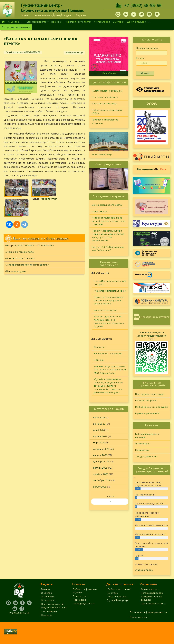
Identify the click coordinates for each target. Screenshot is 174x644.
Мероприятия (49, 199)
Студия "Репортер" (118, 600)
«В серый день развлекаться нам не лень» (30, 245)
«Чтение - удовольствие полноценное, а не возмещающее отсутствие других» (109, 321)
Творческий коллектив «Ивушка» (105, 121)
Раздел (140, 58)
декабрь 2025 (101, 462)
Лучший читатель (117, 597)
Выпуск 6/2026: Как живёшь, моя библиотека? (108, 249)
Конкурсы (113, 593)
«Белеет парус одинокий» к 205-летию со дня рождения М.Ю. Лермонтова (110, 370)
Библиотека (152, 169)
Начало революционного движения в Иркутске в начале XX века (109, 300)
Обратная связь (139, 617)
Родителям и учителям (78, 22)
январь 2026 (100, 455)
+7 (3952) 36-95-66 (143, 5)
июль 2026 (99, 417)
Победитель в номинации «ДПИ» (107, 112)
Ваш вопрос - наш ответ (108, 354)
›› (111, 501)
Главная (3, 22)
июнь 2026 (99, 424)
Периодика (142, 450)
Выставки (119, 22)
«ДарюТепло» (109, 73)
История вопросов (146, 401)
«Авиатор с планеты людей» (110, 291)
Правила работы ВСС (147, 413)
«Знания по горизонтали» (20, 252)
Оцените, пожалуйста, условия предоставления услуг (152, 336)
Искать (145, 73)
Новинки (56, 22)
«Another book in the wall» (20, 258)
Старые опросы (144, 570)
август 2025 (100, 487)
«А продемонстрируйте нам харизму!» (27, 265)
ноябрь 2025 (100, 468)
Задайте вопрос (150, 589)
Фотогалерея (102, 22)
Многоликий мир (102, 155)
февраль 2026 (101, 449)
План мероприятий (37, 22)
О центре (14, 22)
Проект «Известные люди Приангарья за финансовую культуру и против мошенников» (108, 236)
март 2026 (99, 443)
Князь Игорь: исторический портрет (110, 283)
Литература (142, 444)
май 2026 (98, 430)
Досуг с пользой (137, 22)
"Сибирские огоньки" (119, 589)
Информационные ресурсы (151, 407)
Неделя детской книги (105, 97)
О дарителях (48, 600)
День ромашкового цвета (107, 205)
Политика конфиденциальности (148, 612)
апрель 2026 (100, 436)
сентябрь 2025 (101, 480)
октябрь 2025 (101, 474)
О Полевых (47, 597)
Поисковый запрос (147, 48)
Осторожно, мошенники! (16, 27)
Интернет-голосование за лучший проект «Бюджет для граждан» (108, 221)
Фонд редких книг (146, 456)
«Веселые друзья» (16, 271)
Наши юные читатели (104, 104)
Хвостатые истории (105, 310)
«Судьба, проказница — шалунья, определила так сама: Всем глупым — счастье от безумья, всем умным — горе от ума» (108, 386)
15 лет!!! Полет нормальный (107, 91)
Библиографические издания (147, 436)
